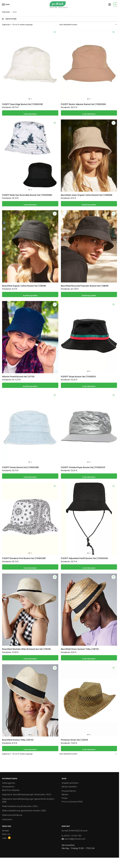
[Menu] (6, 5)
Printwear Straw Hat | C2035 (74, 740)
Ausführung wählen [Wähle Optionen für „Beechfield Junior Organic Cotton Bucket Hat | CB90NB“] (89, 204)
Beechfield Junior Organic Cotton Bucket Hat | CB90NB (87, 195)
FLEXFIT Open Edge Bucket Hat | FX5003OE (22, 104)
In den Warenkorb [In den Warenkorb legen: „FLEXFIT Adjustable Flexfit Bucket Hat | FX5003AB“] (89, 567)
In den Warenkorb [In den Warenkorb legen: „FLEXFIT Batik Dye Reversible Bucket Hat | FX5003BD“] (30, 204)
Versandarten (8, 787)
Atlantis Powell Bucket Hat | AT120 (18, 377)
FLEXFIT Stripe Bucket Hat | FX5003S (78, 377)
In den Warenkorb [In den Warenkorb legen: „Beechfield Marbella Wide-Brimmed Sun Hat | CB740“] (30, 658)
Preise (65, 798)
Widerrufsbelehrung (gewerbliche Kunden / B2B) (24, 811)
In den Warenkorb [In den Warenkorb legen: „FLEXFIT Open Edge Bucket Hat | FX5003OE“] (30, 113)
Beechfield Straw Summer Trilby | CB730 (80, 649)
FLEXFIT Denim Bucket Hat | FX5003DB (20, 467)
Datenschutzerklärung (12, 815)
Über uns (6, 834)
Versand (84, 831)
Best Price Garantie (11, 790)
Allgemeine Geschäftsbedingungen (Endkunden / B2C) (27, 795)
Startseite (6, 12)
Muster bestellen (69, 787)
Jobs (4, 838)
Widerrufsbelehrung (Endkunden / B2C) (20, 806)
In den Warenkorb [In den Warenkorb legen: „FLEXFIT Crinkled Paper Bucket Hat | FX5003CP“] (89, 476)
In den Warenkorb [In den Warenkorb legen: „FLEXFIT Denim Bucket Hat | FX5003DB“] (30, 476)
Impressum (7, 819)
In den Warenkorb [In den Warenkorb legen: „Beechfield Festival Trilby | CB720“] (30, 749)
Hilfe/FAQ (74, 831)
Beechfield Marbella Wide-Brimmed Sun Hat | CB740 (26, 649)
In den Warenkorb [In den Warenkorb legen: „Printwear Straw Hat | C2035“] (89, 749)
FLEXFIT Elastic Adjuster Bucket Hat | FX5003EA (83, 104)
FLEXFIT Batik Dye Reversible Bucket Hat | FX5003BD (27, 195)
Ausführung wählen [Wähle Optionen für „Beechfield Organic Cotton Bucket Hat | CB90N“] (30, 294)
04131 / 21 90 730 (71, 836)
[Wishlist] (54, 33)
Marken (65, 795)
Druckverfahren (69, 791)
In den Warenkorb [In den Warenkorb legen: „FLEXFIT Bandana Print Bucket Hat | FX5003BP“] (30, 567)
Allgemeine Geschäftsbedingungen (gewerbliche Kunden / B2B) (28, 800)
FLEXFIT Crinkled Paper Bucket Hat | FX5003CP (83, 467)
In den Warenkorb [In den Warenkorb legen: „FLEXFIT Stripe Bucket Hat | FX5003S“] (89, 385)
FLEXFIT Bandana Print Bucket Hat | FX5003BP (24, 558)
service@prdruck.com (74, 839)
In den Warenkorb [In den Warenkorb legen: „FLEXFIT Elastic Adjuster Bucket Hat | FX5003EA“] (89, 113)
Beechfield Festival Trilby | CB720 (18, 740)
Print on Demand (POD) (72, 802)
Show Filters (9, 19)
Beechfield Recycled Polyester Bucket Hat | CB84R (85, 286)
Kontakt (5, 831)
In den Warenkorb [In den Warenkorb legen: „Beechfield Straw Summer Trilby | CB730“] (89, 658)
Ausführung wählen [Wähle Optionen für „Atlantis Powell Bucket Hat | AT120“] (30, 385)
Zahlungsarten (9, 783)
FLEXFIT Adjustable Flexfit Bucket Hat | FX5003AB (84, 558)
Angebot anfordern (70, 783)
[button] (115, 5)
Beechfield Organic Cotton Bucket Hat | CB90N (24, 286)
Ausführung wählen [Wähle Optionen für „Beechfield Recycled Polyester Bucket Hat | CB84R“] (89, 294)
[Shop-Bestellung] (88, 25)
